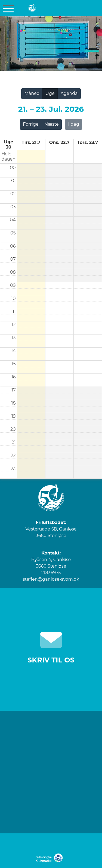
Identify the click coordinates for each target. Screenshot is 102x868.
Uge (50, 93)
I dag (74, 124)
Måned (32, 93)
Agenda (69, 93)
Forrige (31, 124)
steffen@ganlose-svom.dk (51, 579)
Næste (51, 124)
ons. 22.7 (59, 142)
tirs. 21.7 (31, 142)
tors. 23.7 (88, 142)
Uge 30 (9, 144)
